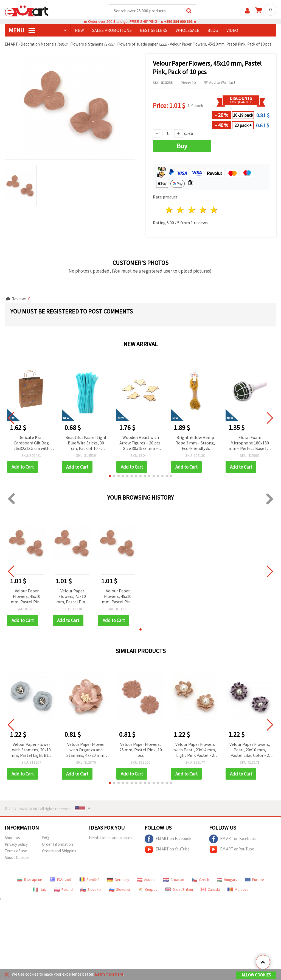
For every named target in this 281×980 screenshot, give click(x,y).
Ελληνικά (61, 880)
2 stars (181, 210)
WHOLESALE (187, 30)
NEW (79, 30)
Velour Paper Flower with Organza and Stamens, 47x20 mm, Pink (86, 750)
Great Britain (179, 890)
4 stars (203, 210)
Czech (200, 880)
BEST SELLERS (154, 30)
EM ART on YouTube (167, 850)
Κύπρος (148, 890)
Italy (40, 890)
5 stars (214, 210)
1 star (169, 210)
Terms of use (16, 851)
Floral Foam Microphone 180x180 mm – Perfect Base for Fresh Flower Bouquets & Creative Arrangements (250, 443)
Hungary (227, 880)
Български (30, 880)
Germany (118, 880)
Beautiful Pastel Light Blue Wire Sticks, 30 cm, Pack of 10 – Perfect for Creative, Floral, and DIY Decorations (86, 443)
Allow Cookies (256, 975)
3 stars (192, 210)
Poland (64, 890)
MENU (22, 30)
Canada (210, 890)
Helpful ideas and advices (111, 838)
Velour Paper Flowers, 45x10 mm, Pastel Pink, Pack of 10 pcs (27, 597)
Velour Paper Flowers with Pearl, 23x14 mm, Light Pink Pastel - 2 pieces (195, 750)
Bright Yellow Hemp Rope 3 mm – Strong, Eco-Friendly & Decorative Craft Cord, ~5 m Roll (195, 443)
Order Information (57, 845)
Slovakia (91, 890)
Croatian (174, 880)
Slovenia (120, 890)
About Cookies (17, 858)
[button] (110, 476)
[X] (7, 974)
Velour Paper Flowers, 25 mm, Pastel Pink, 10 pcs (141, 750)
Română (89, 880)
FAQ (45, 838)
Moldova (238, 890)
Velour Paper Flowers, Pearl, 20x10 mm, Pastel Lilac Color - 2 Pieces (250, 750)
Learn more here (109, 974)
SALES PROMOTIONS (112, 30)
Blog (213, 30)
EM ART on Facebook (168, 839)
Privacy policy (16, 845)
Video (232, 30)
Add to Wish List (220, 83)
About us (12, 838)
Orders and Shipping (59, 851)
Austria (146, 880)
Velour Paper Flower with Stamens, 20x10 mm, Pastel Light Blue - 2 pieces (31, 750)
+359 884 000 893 (178, 22)
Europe (255, 880)
